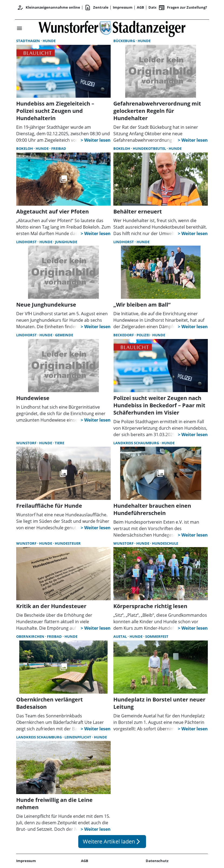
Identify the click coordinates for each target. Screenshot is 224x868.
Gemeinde (64, 335)
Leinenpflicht (78, 737)
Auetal (121, 636)
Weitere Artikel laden (112, 841)
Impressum (123, 7)
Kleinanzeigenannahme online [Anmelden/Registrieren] (49, 8)
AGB (140, 7)
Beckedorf (124, 335)
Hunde (49, 41)
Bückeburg (125, 41)
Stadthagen (28, 41)
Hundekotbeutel (150, 148)
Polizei (143, 335)
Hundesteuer (68, 543)
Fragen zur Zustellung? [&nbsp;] (183, 8)
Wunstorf (27, 443)
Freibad (59, 148)
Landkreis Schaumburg (137, 443)
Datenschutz (157, 861)
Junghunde (66, 242)
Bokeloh (25, 148)
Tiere (60, 443)
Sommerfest (157, 636)
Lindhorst (27, 242)
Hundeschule (165, 543)
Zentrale (96, 8)
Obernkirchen (31, 636)
